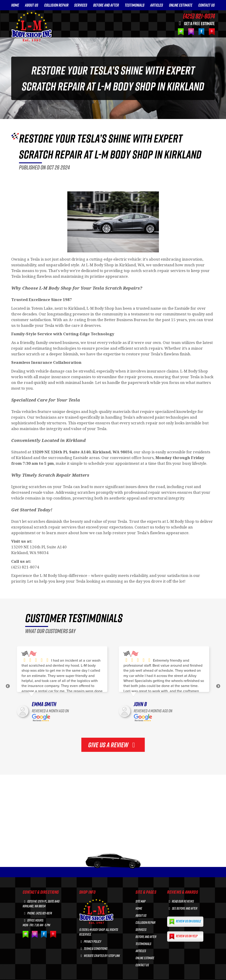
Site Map (140, 901)
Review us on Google (185, 922)
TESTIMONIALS (135, 5)
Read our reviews (180, 901)
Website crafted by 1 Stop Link (100, 956)
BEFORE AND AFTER (106, 5)
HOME (15, 5)
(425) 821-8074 (199, 16)
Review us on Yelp (183, 936)
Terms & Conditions (93, 949)
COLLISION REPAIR (56, 5)
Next (218, 686)
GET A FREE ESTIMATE (196, 23)
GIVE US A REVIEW (113, 745)
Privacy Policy (90, 942)
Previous (8, 686)
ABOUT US (32, 5)
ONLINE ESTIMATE (181, 5)
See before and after (182, 908)
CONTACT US (207, 5)
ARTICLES (157, 5)
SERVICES (81, 5)
